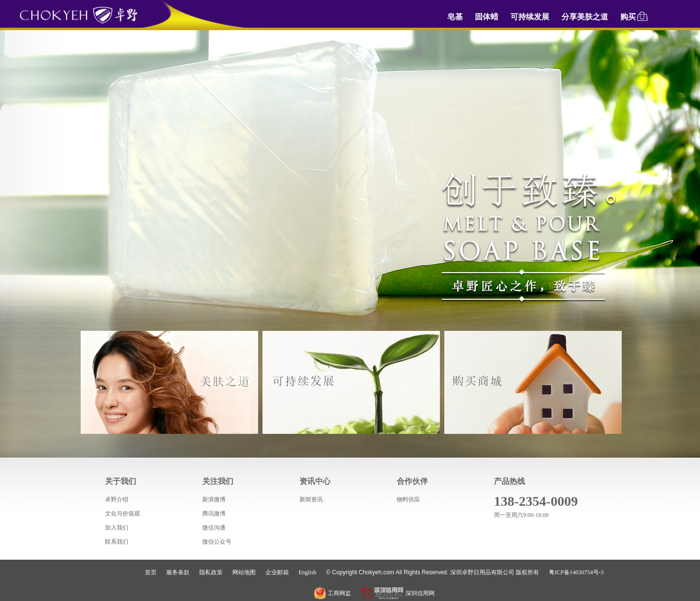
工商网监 (332, 593)
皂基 (455, 17)
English (307, 572)
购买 (634, 16)
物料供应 (408, 499)
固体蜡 (487, 17)
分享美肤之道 (585, 17)
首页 (151, 572)
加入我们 (117, 528)
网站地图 (244, 572)
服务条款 (178, 572)
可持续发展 (530, 17)
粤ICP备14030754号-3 (576, 572)
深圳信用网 (398, 593)
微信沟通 (214, 528)
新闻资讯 (311, 499)
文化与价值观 (122, 514)
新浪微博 (214, 499)
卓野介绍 (117, 499)
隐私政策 (211, 572)
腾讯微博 (214, 514)
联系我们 (117, 542)
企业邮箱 (277, 572)
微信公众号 (217, 542)
